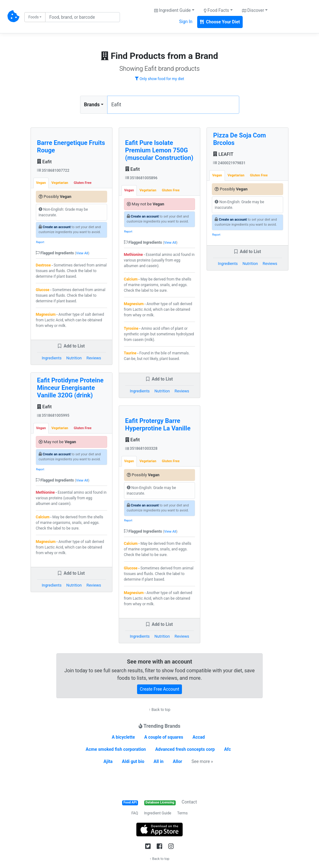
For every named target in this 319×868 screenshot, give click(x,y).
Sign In (186, 22)
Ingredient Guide (157, 813)
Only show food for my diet (159, 79)
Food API (130, 802)
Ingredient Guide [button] (172, 10)
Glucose (43, 290)
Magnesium (46, 314)
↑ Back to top (159, 710)
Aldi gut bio (133, 761)
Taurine (130, 353)
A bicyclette (123, 737)
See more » (202, 761)
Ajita (108, 761)
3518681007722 (53, 170)
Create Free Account (160, 689)
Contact (189, 802)
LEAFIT (223, 154)
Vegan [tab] (41, 183)
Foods (33, 17)
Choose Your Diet (220, 22)
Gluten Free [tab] (83, 183)
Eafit (44, 162)
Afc (227, 749)
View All (82, 253)
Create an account (57, 227)
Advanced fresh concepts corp (185, 749)
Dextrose (43, 265)
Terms (183, 813)
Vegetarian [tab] (60, 183)
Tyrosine (131, 328)
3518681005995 (53, 415)
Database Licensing (160, 802)
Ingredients (52, 358)
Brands (92, 105)
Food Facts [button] (217, 10)
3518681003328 (141, 448)
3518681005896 (141, 178)
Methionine (45, 492)
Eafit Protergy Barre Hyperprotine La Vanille (158, 424)
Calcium (43, 517)
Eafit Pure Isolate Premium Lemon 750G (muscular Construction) (159, 150)
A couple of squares (164, 737)
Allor (178, 761)
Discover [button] (253, 10)
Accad (199, 737)
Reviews (94, 358)
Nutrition (74, 358)
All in (159, 761)
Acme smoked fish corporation (116, 749)
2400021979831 (229, 163)
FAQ (135, 813)
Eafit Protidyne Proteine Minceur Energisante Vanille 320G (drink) (70, 388)
